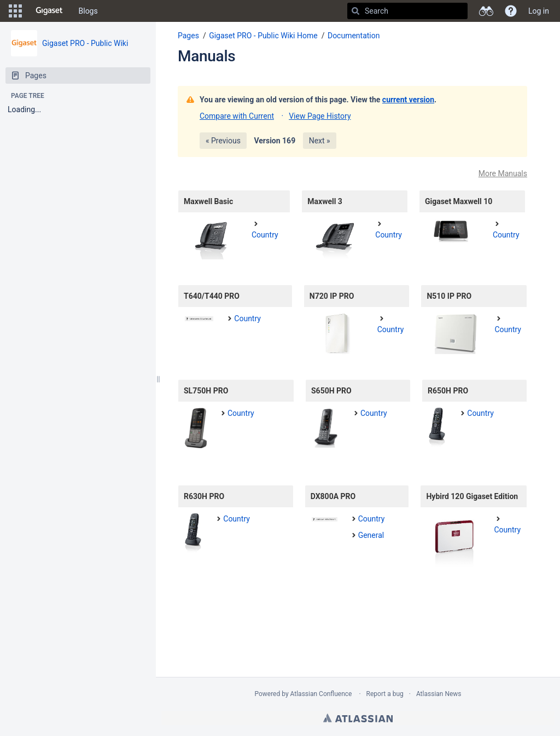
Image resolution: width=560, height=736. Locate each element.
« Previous (223, 141)
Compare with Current (237, 116)
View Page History (320, 116)
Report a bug (385, 694)
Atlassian (358, 718)
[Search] (355, 11)
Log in (539, 11)
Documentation (354, 36)
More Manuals (503, 173)
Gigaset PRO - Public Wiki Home (263, 36)
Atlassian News (439, 694)
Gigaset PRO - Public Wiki (85, 43)
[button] (15, 11)
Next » (320, 141)
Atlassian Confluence (321, 694)
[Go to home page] (49, 11)
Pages (188, 36)
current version (408, 100)
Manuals (206, 56)
